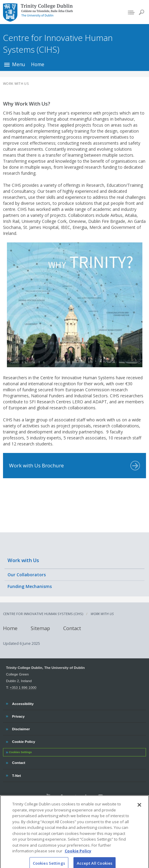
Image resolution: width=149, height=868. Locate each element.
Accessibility (23, 703)
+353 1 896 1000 (23, 687)
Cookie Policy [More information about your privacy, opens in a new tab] (78, 856)
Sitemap (40, 628)
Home (38, 64)
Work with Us (23, 560)
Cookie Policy (23, 741)
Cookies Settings (20, 752)
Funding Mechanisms (30, 586)
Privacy (18, 716)
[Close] (139, 809)
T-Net (17, 775)
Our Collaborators (27, 575)
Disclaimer (21, 728)
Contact (72, 628)
